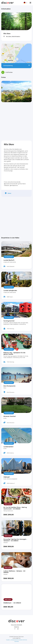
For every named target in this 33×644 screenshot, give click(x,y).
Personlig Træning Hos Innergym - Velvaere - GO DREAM (15, 540)
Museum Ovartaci (10, 416)
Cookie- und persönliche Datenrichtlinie (16, 640)
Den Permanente (10, 386)
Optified (16, 641)
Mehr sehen (8, 504)
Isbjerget (7, 477)
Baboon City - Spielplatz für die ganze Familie (14, 353)
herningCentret (9, 321)
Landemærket (8, 447)
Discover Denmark (17, 625)
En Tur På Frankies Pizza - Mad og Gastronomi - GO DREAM (15, 508)
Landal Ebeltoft (9, 260)
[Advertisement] (16, 121)
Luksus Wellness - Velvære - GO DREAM (14, 572)
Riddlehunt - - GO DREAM (12, 603)
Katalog (17, 627)
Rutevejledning (16, 66)
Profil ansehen (9, 257)
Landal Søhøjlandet (10, 291)
